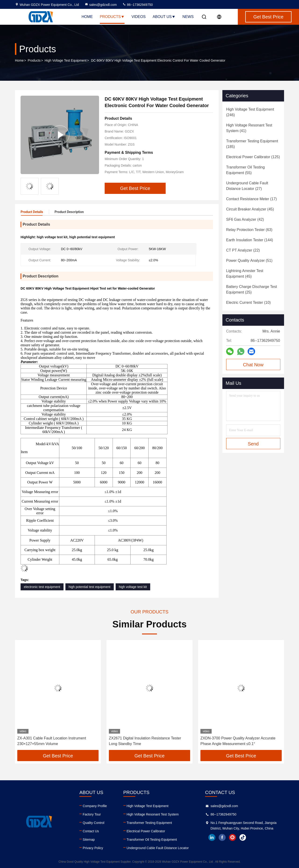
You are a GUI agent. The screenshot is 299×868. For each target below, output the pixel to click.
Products (112, 17)
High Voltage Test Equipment (66, 60)
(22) (243, 250)
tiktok (243, 837)
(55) (245, 170)
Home (87, 17)
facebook (222, 837)
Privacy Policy (93, 848)
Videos (139, 17)
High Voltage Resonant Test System (153, 814)
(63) (249, 230)
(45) (250, 209)
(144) (250, 240)
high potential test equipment (90, 587)
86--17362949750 (138, 5)
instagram (232, 837)
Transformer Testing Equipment (149, 823)
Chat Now (253, 365)
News (188, 17)
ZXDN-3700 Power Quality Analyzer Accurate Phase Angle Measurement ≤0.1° (238, 741)
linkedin (212, 837)
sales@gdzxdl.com (101, 5)
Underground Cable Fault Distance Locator (158, 848)
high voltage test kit (133, 587)
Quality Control (94, 823)
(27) (247, 186)
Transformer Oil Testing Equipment (152, 840)
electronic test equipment (42, 587)
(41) (249, 128)
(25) (252, 289)
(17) (251, 199)
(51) (249, 261)
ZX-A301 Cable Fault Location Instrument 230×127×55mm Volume (52, 741)
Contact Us (91, 831)
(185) (252, 144)
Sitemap (89, 840)
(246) (250, 112)
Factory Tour (92, 814)
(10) (248, 303)
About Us (164, 17)
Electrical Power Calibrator (146, 831)
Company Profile (95, 806)
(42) (245, 219)
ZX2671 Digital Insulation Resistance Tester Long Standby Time (145, 741)
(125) (253, 157)
